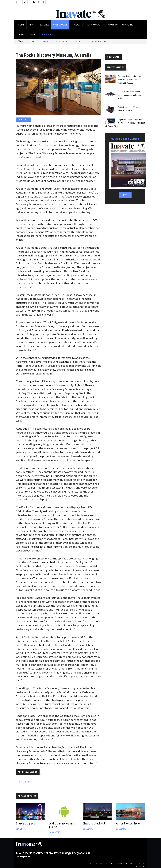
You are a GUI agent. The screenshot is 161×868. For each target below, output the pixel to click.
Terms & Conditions (125, 864)
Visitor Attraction (25, 782)
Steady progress (25, 823)
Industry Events (62, 41)
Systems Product (99, 41)
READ (125, 195)
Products (77, 25)
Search (22, 34)
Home (21, 25)
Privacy (140, 864)
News (32, 25)
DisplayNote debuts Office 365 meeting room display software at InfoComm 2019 (125, 123)
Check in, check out (94, 823)
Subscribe (47, 34)
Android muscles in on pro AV (62, 825)
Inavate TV (112, 25)
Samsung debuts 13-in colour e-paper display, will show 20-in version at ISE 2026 (131, 80)
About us (93, 864)
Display (46, 41)
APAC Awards (94, 25)
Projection (80, 41)
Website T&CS (106, 864)
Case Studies (60, 25)
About (34, 34)
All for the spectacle (128, 823)
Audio (34, 41)
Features (44, 25)
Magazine (127, 25)
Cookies (140, 867)
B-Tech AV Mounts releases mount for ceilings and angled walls (130, 95)
